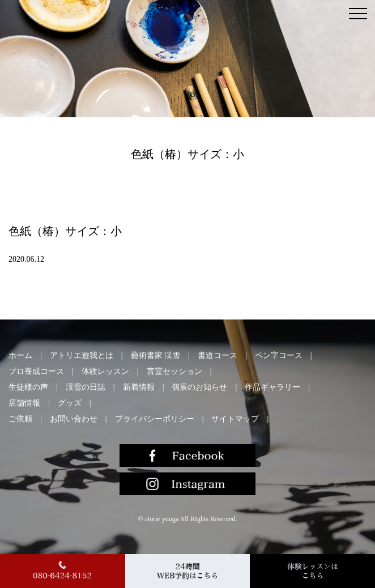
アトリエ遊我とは (82, 355)
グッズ (70, 403)
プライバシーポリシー (155, 419)
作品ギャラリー (272, 387)
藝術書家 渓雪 (156, 355)
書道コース (218, 355)
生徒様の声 (28, 387)
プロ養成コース (36, 371)
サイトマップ (235, 419)
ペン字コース (279, 355)
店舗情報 (24, 403)
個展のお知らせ (199, 387)
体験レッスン (105, 371)
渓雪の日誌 (86, 387)
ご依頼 (20, 419)
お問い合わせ (74, 419)
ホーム (20, 355)
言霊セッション (174, 371)
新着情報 (139, 387)
